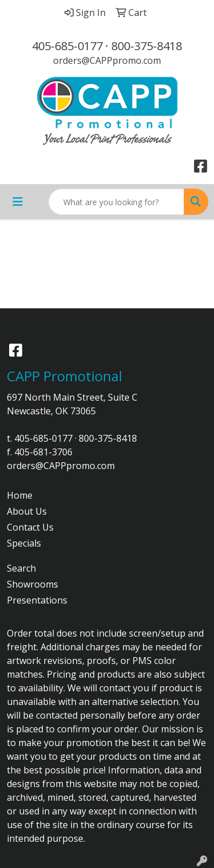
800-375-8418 (147, 46)
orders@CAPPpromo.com (107, 60)
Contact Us (30, 527)
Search (21, 568)
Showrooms (33, 584)
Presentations (37, 600)
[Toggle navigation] (18, 202)
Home (20, 495)
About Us (27, 511)
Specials (24, 543)
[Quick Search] (116, 202)
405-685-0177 (67, 46)
